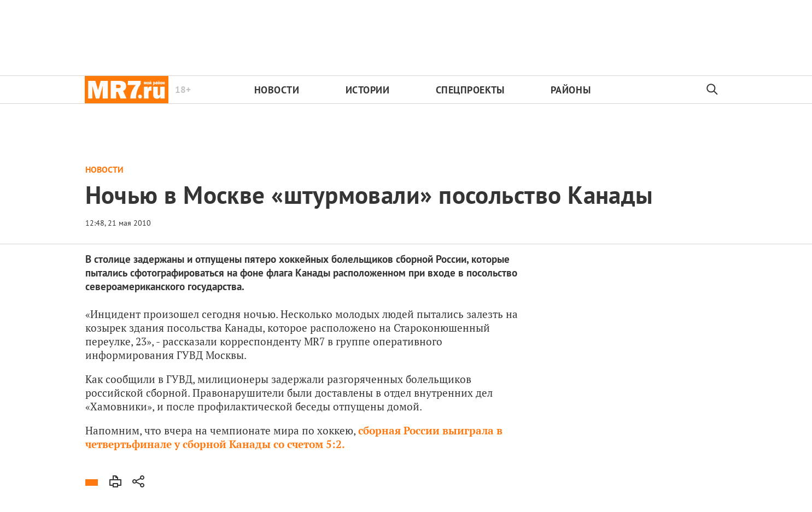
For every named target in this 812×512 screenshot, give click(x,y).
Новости (277, 90)
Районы (571, 90)
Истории (368, 90)
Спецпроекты (470, 90)
